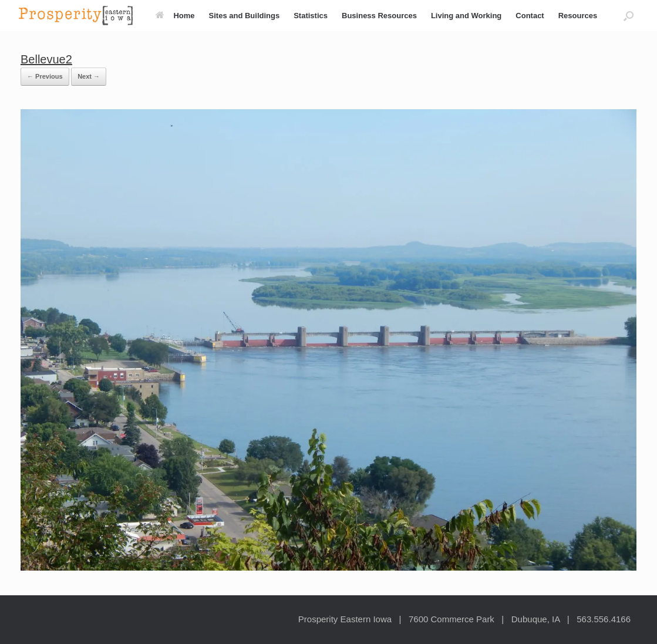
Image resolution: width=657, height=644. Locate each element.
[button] (629, 16)
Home (175, 16)
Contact (530, 16)
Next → (89, 76)
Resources (578, 16)
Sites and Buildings (245, 16)
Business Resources (379, 16)
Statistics (311, 16)
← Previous (45, 76)
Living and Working (466, 16)
